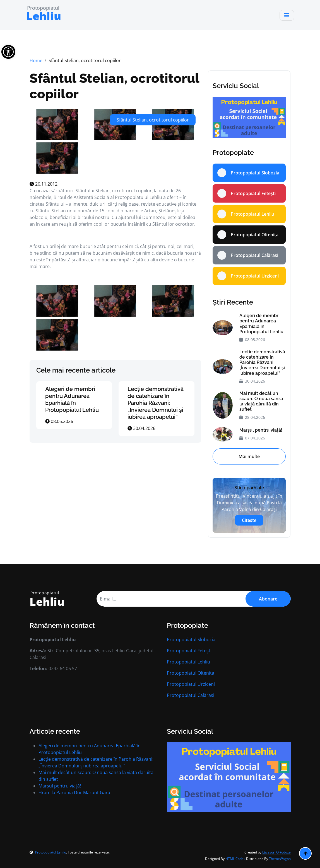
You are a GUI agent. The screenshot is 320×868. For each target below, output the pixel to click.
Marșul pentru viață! (261, 430)
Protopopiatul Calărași (191, 695)
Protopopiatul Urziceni (191, 684)
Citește (249, 520)
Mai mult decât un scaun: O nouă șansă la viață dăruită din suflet (261, 401)
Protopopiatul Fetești (189, 651)
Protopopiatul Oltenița (191, 673)
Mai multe (249, 456)
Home (36, 60)
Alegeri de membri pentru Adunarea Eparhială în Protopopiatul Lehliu (72, 399)
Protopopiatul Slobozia (191, 640)
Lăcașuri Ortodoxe (276, 852)
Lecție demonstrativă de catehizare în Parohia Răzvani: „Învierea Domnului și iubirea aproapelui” (156, 403)
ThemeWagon (280, 859)
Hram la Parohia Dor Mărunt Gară (74, 792)
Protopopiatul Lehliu (188, 662)
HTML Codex (235, 859)
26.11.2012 (44, 184)
